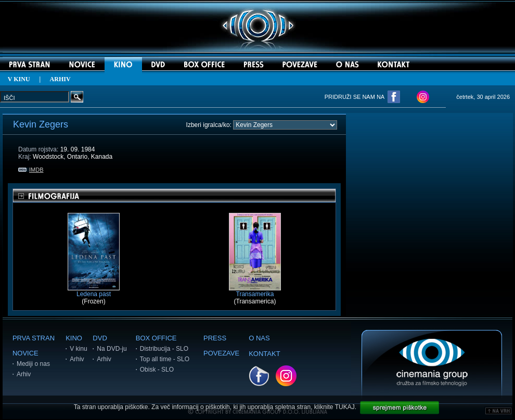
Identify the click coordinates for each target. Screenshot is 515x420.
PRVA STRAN (34, 338)
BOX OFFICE (156, 338)
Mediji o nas (33, 364)
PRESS (215, 338)
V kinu (78, 349)
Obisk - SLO (157, 370)
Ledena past (94, 291)
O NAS (259, 338)
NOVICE (25, 353)
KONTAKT (264, 354)
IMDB (31, 170)
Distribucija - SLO (164, 349)
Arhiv (24, 374)
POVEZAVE (221, 353)
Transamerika (255, 291)
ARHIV (60, 79)
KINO (74, 338)
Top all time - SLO (165, 359)
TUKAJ (345, 407)
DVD (100, 338)
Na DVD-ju (112, 349)
